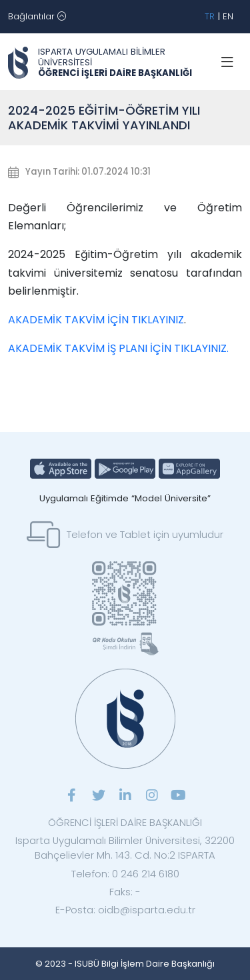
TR (210, 16)
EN (228, 16)
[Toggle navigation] (37, 17)
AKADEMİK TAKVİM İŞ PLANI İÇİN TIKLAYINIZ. (118, 348)
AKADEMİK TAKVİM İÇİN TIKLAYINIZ (96, 320)
